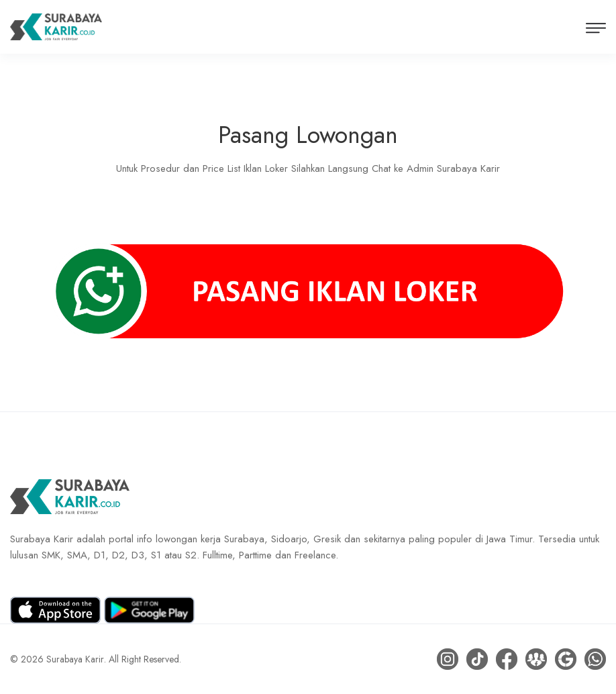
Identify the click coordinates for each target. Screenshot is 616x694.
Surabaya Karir (75, 659)
